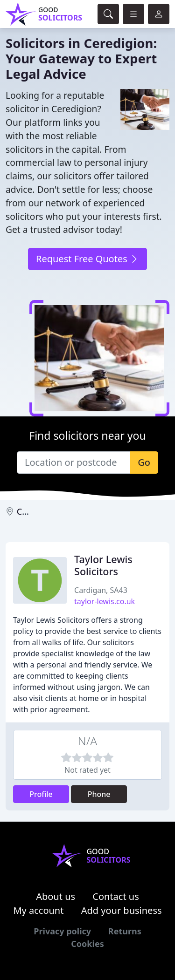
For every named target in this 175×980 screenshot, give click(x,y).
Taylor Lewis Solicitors (103, 565)
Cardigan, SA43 (101, 590)
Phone (99, 794)
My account (38, 910)
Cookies (87, 944)
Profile (41, 794)
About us (56, 896)
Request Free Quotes (87, 259)
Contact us (116, 896)
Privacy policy (62, 931)
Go (144, 462)
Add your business (122, 910)
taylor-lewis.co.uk (105, 601)
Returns (125, 931)
